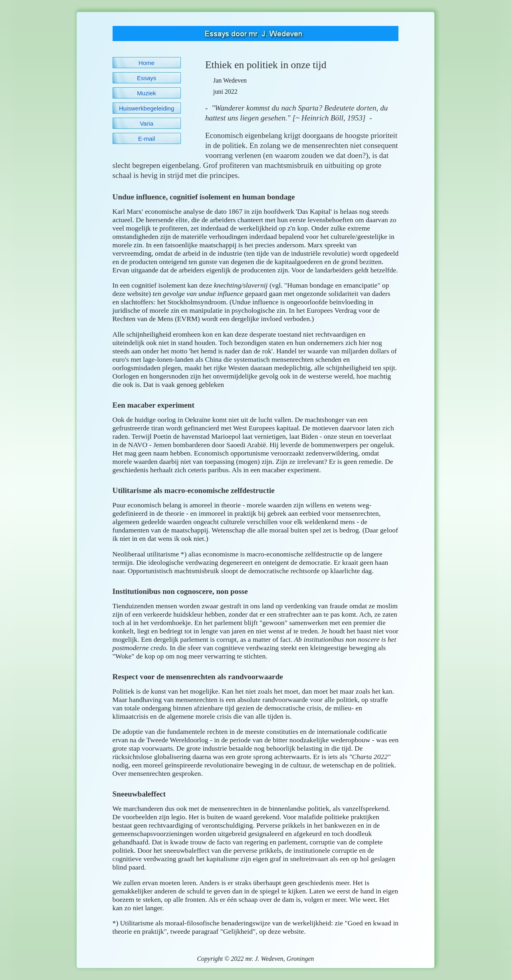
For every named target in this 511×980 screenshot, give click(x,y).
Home (147, 63)
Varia (147, 123)
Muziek (147, 93)
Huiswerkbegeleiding (147, 108)
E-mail (147, 139)
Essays (147, 78)
